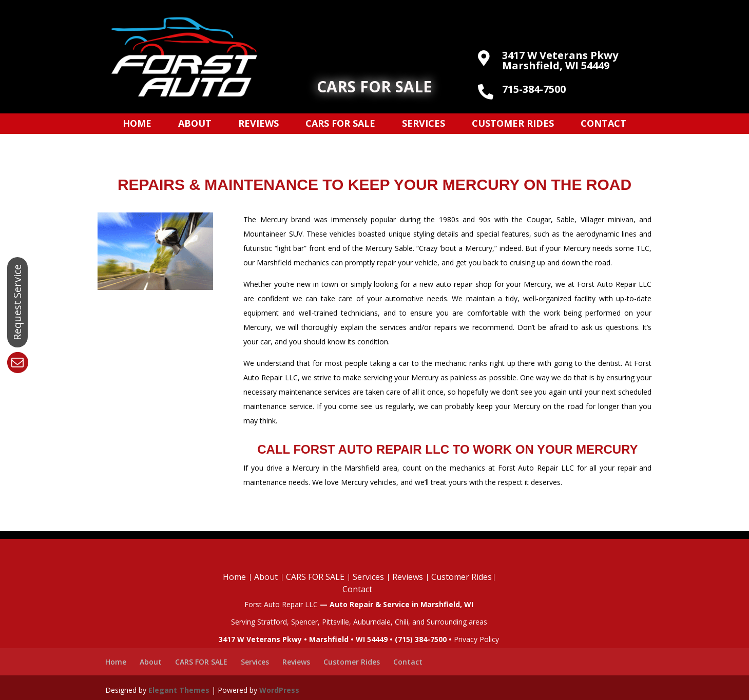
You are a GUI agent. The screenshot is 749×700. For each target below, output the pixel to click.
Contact (603, 124)
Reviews (258, 124)
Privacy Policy (476, 639)
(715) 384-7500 (421, 639)
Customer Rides (513, 124)
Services (424, 124)
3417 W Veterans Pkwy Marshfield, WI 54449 (560, 60)
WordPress (279, 690)
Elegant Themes (179, 690)
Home (137, 124)
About (195, 124)
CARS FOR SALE (374, 86)
